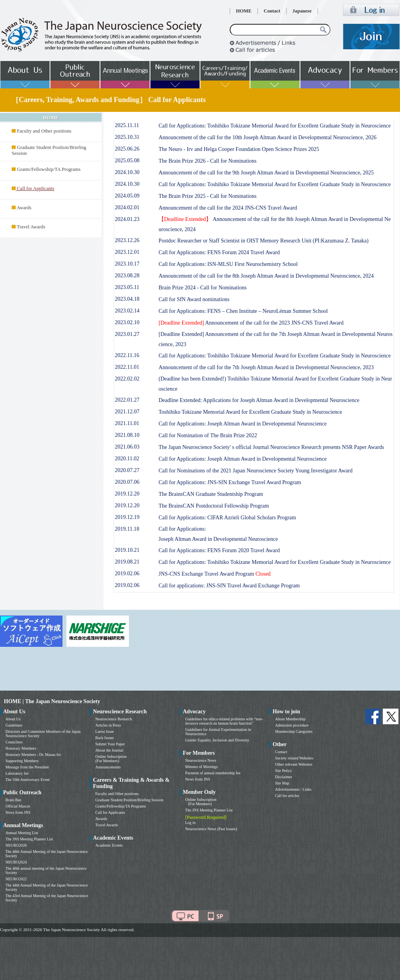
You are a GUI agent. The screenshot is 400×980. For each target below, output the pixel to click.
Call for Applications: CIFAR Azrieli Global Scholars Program (227, 518)
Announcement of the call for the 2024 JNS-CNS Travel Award (228, 208)
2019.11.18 (127, 529)
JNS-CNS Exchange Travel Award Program (215, 574)
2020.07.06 (127, 482)
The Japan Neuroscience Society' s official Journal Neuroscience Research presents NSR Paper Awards (271, 447)
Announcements (108, 767)
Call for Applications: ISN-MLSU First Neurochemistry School (228, 264)
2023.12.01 (127, 252)
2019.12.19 (127, 517)
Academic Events (109, 845)
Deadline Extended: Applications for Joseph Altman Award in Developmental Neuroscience (259, 400)
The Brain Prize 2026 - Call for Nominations (208, 161)
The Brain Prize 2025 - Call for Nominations (208, 196)
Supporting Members (22, 761)
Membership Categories (294, 731)
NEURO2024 (16, 862)
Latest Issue (105, 731)
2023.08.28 (127, 276)
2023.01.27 (127, 334)
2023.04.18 (127, 299)
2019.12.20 (127, 494)
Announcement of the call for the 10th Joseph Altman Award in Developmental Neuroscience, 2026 (268, 137)
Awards (24, 208)
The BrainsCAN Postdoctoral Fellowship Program (214, 506)
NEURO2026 (16, 845)
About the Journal (109, 750)
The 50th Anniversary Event (28, 780)
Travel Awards (31, 227)
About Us (13, 719)
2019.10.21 (127, 550)
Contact (272, 11)
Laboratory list (17, 773)
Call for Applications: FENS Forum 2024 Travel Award (219, 252)
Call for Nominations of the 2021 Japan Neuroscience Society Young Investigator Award (255, 471)
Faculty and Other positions (44, 131)
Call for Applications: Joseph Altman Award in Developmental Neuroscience (243, 424)
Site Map (282, 783)
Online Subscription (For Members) (111, 759)
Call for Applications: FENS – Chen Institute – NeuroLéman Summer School (243, 311)
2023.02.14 (127, 311)
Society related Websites (294, 758)
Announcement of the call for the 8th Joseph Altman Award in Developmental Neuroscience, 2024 (266, 276)
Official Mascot (18, 806)
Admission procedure (292, 725)
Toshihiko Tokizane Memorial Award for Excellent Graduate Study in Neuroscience (250, 412)
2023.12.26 (127, 240)
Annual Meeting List (22, 833)
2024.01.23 (127, 219)
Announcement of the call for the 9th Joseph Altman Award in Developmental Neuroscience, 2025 (266, 173)
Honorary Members (21, 748)
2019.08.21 (127, 562)
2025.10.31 (127, 137)
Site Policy (284, 771)
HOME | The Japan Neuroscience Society (52, 701)
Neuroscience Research (114, 719)
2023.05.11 (127, 287)
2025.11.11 (127, 125)
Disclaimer (284, 777)
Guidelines (14, 725)
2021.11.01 (127, 423)
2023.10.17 (127, 264)
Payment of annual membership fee (213, 773)
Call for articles (287, 796)
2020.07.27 (127, 470)
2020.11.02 (127, 459)
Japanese (302, 11)
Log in (190, 823)
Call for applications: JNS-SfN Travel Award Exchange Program (229, 586)
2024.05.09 (127, 196)
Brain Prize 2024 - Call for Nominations (203, 288)
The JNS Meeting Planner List (29, 839)
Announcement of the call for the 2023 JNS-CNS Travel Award (251, 323)
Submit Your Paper (110, 744)
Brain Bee (13, 800)
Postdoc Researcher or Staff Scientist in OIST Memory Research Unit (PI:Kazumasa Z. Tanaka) (264, 241)
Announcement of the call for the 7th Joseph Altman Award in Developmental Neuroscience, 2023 (266, 367)
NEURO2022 (16, 879)
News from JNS (18, 812)
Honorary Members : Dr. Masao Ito (33, 755)
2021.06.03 (127, 447)
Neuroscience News (201, 760)
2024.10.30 (127, 172)
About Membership (290, 719)
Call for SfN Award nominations (194, 299)
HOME (244, 11)
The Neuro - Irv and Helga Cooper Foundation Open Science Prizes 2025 (239, 149)
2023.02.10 (127, 322)
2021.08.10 (127, 435)
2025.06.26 (127, 149)
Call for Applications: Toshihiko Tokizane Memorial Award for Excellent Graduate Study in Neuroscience (275, 126)
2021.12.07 (127, 412)
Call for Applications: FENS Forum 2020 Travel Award (219, 550)
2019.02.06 (127, 573)
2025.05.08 (127, 161)
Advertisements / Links (293, 789)
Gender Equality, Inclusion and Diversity (217, 740)
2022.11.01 (127, 367)
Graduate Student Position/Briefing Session (129, 800)
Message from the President (27, 767)
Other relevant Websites (294, 764)
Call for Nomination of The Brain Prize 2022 (208, 435)
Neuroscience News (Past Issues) (211, 829)
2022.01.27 (127, 400)
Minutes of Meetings (201, 767)
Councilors (14, 742)
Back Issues (105, 738)
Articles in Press (108, 725)
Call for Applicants (110, 812)
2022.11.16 (127, 355)
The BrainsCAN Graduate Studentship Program (211, 494)
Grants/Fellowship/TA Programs (49, 169)
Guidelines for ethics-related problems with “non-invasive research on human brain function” (224, 721)
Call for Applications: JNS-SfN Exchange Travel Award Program (230, 482)
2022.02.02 (127, 379)
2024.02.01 (127, 207)
